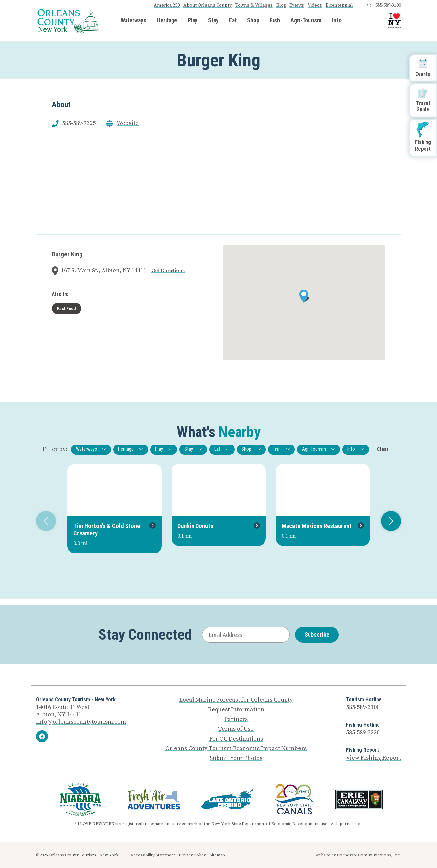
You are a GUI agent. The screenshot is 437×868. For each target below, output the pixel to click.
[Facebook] (42, 736)
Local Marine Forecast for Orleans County (236, 700)
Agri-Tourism (306, 21)
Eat (233, 21)
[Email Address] (246, 635)
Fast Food (67, 308)
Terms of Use (236, 729)
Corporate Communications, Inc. (369, 855)
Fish (275, 21)
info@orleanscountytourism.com (81, 722)
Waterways (133, 21)
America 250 (167, 5)
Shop (253, 21)
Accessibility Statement (153, 855)
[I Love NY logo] (394, 21)
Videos (315, 5)
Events (297, 5)
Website (128, 123)
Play (193, 21)
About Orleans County (207, 5)
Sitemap (217, 855)
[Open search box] (369, 5)
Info (337, 21)
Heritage (167, 21)
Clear (383, 449)
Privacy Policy (192, 855)
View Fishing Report (373, 758)
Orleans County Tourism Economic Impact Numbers (236, 749)
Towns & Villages (254, 5)
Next (389, 521)
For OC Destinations (236, 739)
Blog (281, 5)
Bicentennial (339, 5)
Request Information (236, 710)
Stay (213, 21)
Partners (236, 719)
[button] (304, 296)
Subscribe (317, 634)
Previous (44, 521)
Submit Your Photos (236, 758)
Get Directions (168, 271)
